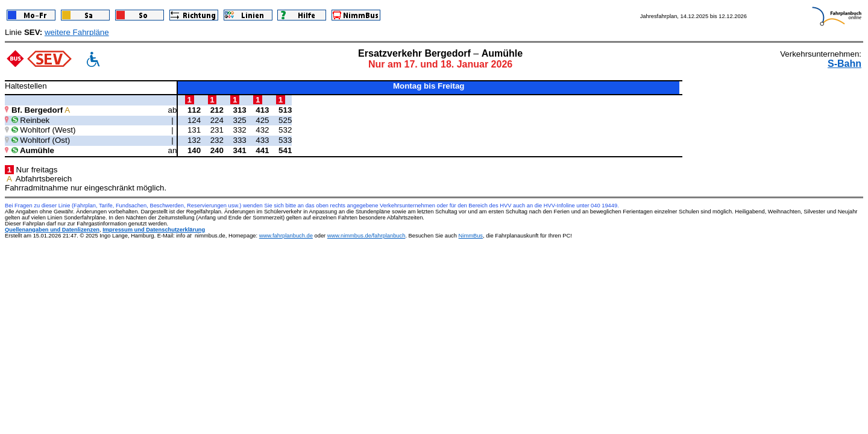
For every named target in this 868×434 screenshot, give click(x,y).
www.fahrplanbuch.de (286, 236)
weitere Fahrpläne (77, 32)
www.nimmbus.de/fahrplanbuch (366, 236)
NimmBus (471, 236)
